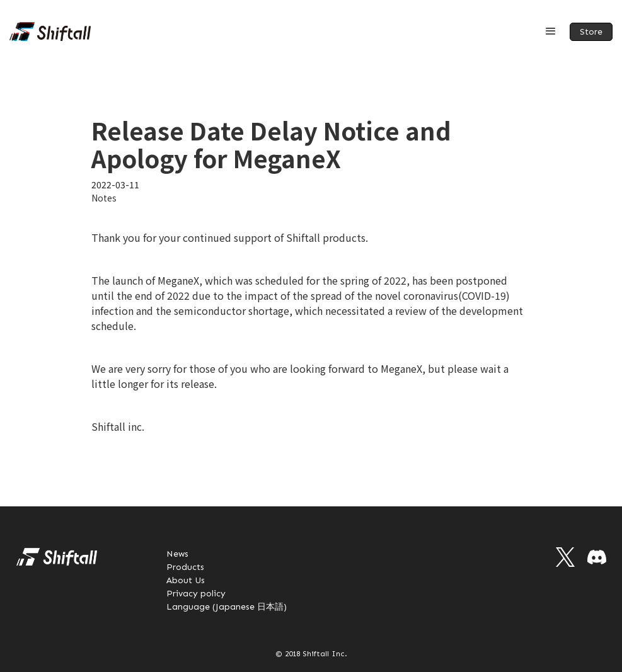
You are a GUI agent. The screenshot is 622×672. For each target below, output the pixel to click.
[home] (50, 31)
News (177, 554)
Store (591, 32)
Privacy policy (196, 594)
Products (185, 567)
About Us (186, 580)
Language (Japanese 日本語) (227, 607)
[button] (551, 31)
